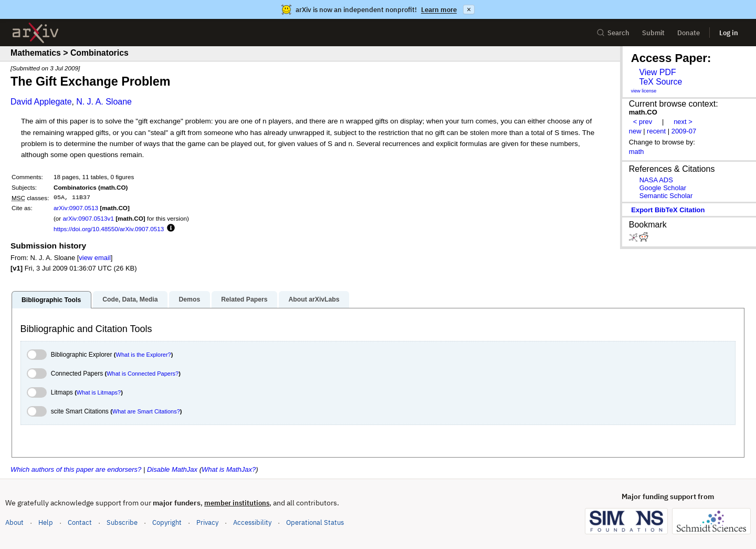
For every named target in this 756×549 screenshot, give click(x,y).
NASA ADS (656, 180)
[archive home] (35, 33)
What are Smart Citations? (146, 411)
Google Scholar (663, 188)
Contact (80, 522)
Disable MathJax (172, 469)
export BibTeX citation (668, 210)
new (635, 131)
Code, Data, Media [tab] (130, 299)
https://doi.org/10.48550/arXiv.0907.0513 (109, 229)
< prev (643, 122)
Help (46, 522)
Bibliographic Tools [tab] (51, 300)
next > (683, 122)
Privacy (207, 522)
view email (94, 258)
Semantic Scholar (666, 196)
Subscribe (122, 522)
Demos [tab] (189, 299)
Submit (653, 33)
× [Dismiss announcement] (469, 9)
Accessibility (252, 522)
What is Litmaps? (99, 392)
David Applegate (41, 102)
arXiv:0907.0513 (76, 208)
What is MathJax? (229, 469)
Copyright (167, 522)
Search (613, 33)
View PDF (657, 72)
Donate (689, 33)
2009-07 (684, 131)
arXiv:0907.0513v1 (88, 218)
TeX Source (660, 82)
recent (656, 131)
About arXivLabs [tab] (314, 299)
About (14, 522)
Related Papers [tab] (244, 299)
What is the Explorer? (144, 355)
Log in (729, 33)
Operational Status (315, 522)
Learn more (439, 10)
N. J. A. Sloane (104, 102)
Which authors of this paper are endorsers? (76, 469)
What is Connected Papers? (143, 374)
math (637, 152)
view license (644, 91)
